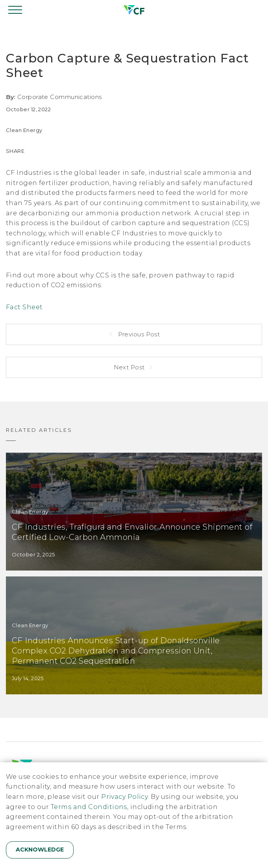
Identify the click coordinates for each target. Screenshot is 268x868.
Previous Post (138, 334)
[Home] (134, 10)
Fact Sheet (24, 307)
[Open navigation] (16, 10)
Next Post (130, 367)
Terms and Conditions (89, 807)
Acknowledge (40, 850)
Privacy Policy (124, 797)
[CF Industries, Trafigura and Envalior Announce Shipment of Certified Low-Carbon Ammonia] (134, 512)
